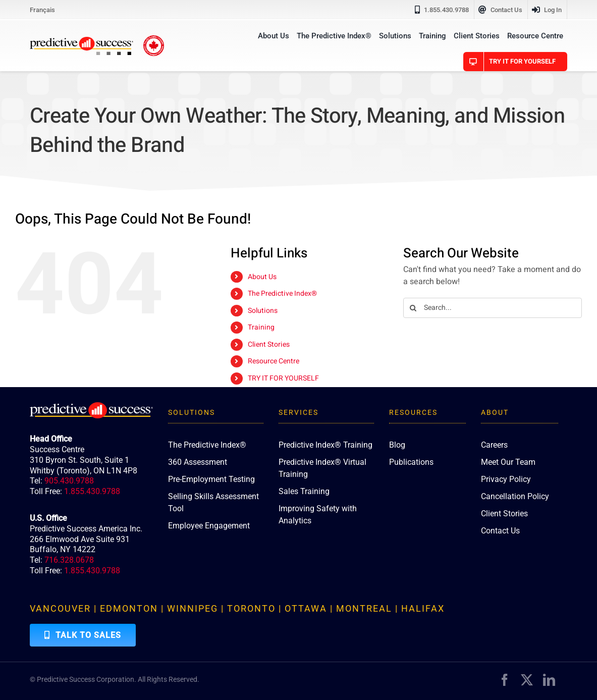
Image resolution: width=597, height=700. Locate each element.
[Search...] (493, 308)
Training (261, 327)
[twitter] (527, 680)
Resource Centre (274, 361)
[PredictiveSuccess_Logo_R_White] (91, 406)
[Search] (413, 308)
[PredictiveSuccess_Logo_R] (82, 41)
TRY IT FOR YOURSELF (283, 378)
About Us (262, 277)
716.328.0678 (69, 560)
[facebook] (505, 680)
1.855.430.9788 (92, 491)
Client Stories (269, 344)
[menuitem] (42, 10)
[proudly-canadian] (154, 39)
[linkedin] (549, 680)
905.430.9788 (69, 481)
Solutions (263, 311)
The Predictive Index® (282, 293)
